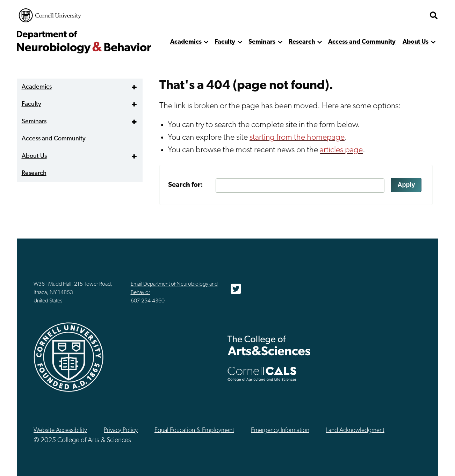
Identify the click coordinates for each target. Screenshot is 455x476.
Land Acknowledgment (355, 430)
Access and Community (362, 42)
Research (302, 42)
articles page (341, 150)
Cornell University (50, 15)
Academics (186, 42)
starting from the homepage (297, 138)
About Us (416, 42)
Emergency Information (280, 430)
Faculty (225, 42)
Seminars (262, 42)
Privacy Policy (121, 430)
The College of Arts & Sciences (269, 345)
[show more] (206, 42)
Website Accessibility (60, 430)
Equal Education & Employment (194, 430)
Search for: (186, 185)
